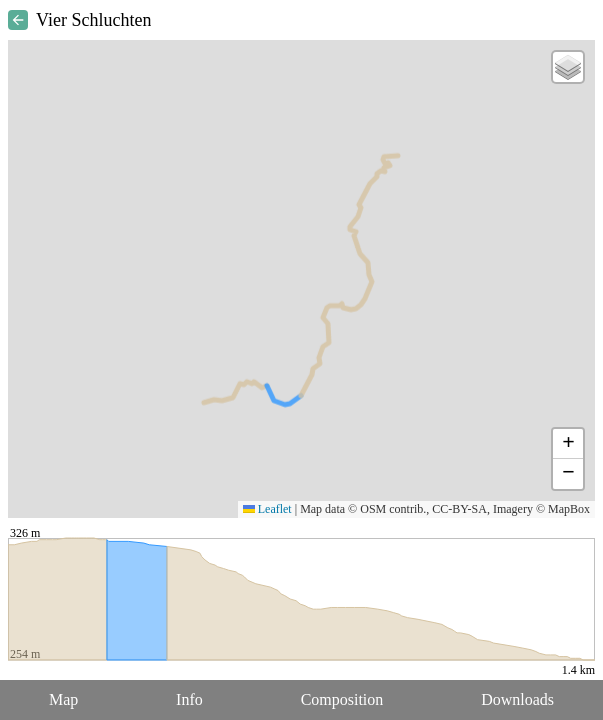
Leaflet (267, 509)
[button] (568, 67)
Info (189, 699)
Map (63, 699)
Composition (342, 699)
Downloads (517, 699)
